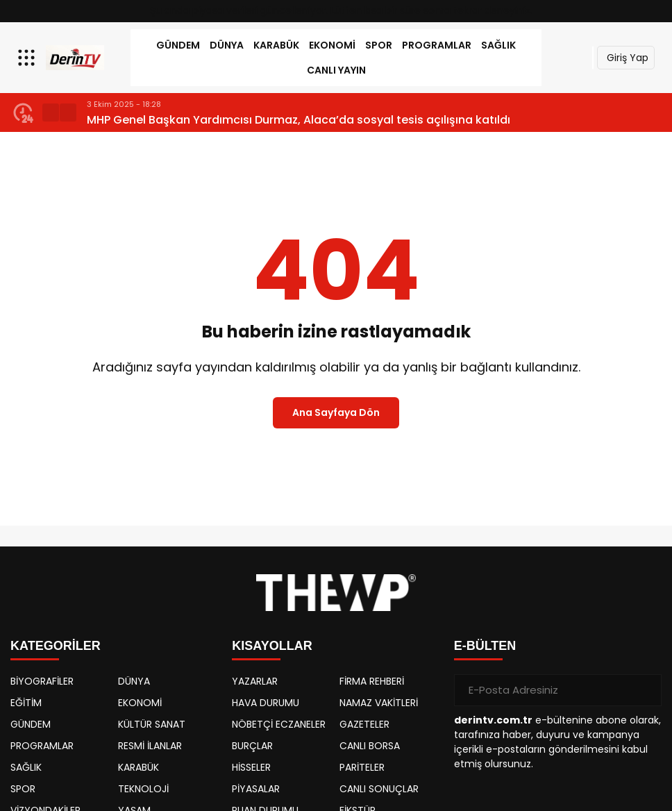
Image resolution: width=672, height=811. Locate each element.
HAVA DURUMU (266, 703)
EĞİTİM (26, 703)
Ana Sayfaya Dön (336, 412)
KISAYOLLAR (272, 646)
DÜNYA (227, 45)
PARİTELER (362, 767)
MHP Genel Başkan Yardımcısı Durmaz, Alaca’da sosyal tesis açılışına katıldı (299, 120)
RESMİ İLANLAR (150, 746)
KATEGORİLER (56, 646)
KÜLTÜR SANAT (152, 724)
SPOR (379, 45)
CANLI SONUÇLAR (379, 789)
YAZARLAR (255, 681)
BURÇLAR (252, 746)
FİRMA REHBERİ (372, 681)
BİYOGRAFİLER (42, 681)
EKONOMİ (332, 45)
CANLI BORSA (370, 746)
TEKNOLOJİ (143, 789)
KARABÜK (276, 45)
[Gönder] (646, 690)
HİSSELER (251, 767)
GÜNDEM (178, 45)
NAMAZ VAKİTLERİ (379, 703)
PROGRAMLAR (437, 45)
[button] (51, 112)
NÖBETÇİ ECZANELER (279, 724)
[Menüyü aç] (28, 58)
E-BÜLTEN (485, 646)
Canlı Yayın (336, 70)
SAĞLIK (498, 45)
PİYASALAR (256, 789)
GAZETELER (364, 724)
